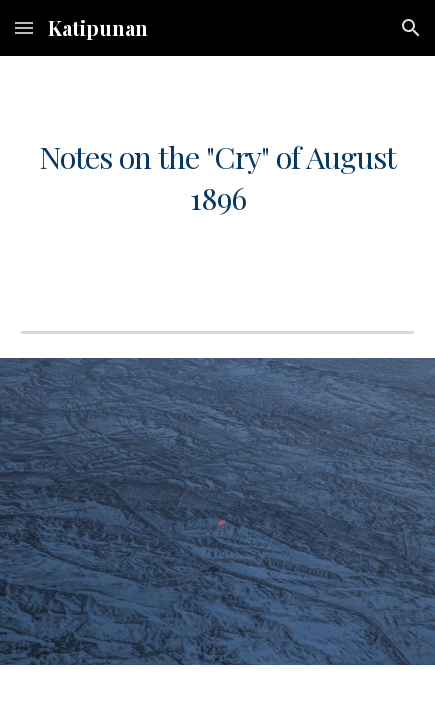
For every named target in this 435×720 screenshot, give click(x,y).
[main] (217, 177)
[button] (24, 27)
